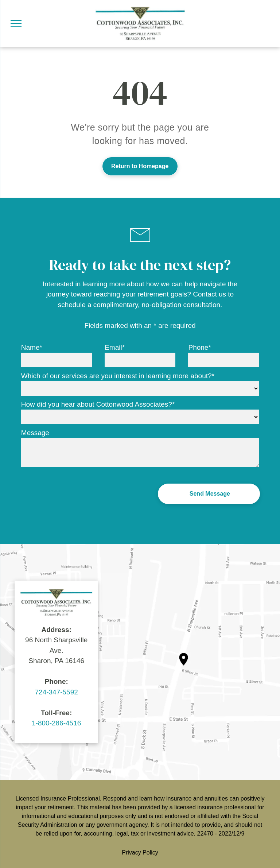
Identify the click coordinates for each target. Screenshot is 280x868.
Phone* (199, 347)
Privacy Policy (140, 852)
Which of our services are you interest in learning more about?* (118, 376)
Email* (115, 347)
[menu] (16, 23)
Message (35, 433)
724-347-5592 (57, 692)
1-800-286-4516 (56, 723)
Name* (32, 347)
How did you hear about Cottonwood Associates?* (98, 404)
